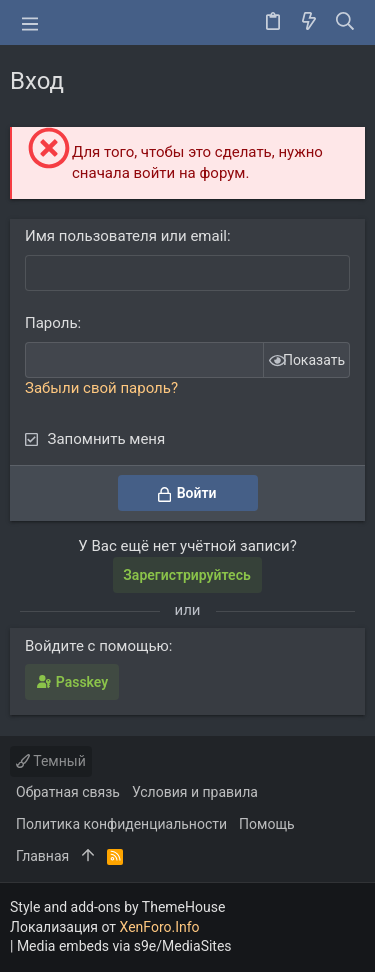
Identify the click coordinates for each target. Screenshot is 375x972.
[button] (30, 23)
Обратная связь (68, 792)
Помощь (267, 824)
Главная (42, 856)
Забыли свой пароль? (101, 388)
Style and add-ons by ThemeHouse (117, 907)
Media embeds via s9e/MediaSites (124, 946)
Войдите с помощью (97, 646)
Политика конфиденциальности (121, 824)
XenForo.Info (160, 927)
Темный (51, 761)
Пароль (51, 323)
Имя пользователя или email (126, 236)
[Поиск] (345, 23)
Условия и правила (195, 792)
